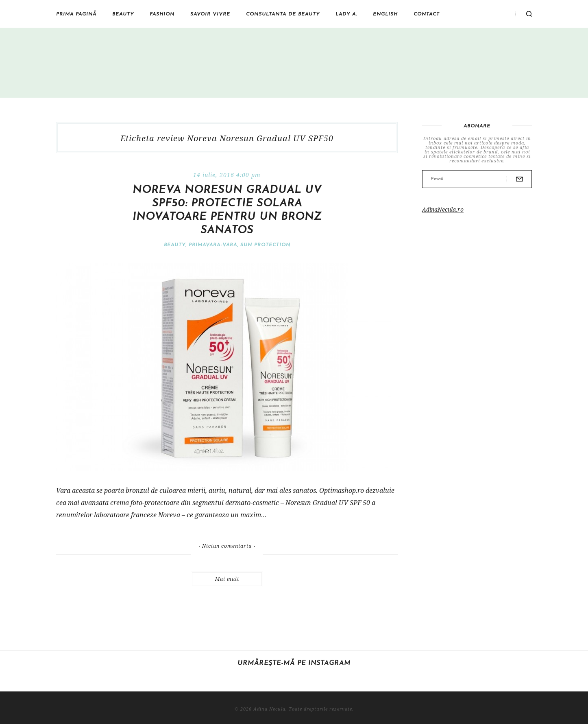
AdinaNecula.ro (443, 209)
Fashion (162, 14)
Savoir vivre (210, 14)
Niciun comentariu (227, 546)
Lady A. (346, 14)
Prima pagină (76, 14)
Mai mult (227, 579)
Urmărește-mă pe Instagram (294, 663)
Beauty (123, 14)
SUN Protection (265, 245)
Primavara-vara (213, 245)
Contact (427, 14)
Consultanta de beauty (283, 14)
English (385, 14)
